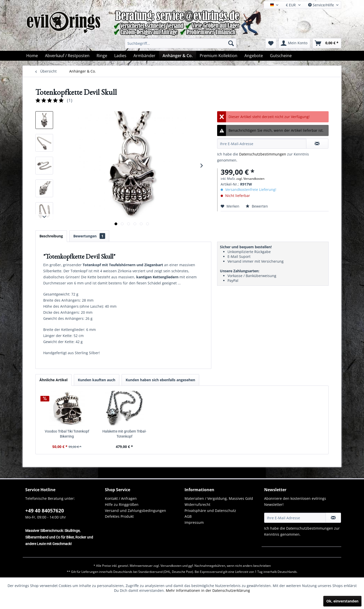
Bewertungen (89, 236)
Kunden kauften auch (97, 380)
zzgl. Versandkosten (250, 179)
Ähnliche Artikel (53, 380)
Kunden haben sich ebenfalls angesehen (160, 380)
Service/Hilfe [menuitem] (322, 5)
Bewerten (257, 206)
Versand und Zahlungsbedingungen (135, 511)
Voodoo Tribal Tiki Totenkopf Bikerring (67, 434)
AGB (188, 516)
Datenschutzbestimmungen (263, 154)
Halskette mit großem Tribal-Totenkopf (124, 434)
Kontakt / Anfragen (121, 498)
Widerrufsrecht (197, 504)
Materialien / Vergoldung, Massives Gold (219, 498)
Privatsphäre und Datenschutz (210, 511)
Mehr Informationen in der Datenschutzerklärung (208, 590)
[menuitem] (181, 43)
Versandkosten (171, 566)
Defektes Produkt (119, 516)
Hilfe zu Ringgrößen (122, 504)
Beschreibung (51, 236)
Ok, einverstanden (342, 601)
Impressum (194, 522)
